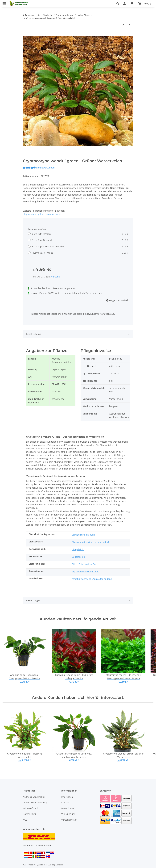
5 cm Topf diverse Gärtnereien (80, 246)
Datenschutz (30, 814)
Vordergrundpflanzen (83, 535)
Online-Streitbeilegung (35, 803)
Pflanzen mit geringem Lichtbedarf (90, 542)
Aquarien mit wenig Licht (85, 572)
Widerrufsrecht (31, 808)
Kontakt (65, 803)
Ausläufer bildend (102, 579)
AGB (25, 820)
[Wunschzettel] (132, 4)
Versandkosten (69, 820)
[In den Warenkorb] (25, 34)
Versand (56, 277)
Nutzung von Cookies (34, 797)
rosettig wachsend (82, 579)
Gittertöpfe (78, 564)
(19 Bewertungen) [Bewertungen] (39, 168)
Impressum (67, 797)
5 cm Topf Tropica (80, 234)
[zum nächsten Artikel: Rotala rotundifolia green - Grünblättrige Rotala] (123, 25)
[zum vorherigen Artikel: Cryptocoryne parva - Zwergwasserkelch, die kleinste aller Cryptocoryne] (130, 25)
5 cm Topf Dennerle (80, 240)
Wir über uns (68, 814)
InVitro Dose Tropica (80, 253)
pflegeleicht (78, 549)
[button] (119, 4)
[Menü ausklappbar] (4, 2)
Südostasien (78, 557)
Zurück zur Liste (33, 15)
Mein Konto (68, 808)
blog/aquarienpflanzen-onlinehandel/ (43, 214)
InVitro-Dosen (92, 564)
